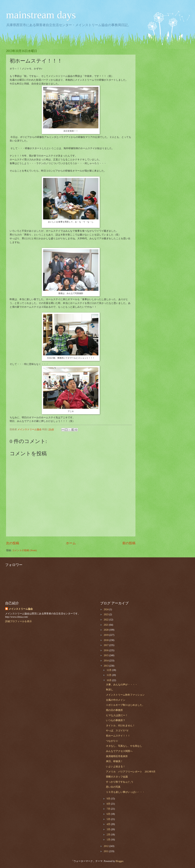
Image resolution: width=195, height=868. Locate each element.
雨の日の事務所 (114, 710)
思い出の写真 (113, 787)
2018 (106, 640)
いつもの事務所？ (116, 720)
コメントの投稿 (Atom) (24, 550)
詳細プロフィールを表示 (18, 621)
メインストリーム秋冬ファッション (125, 695)
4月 (109, 824)
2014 (106, 661)
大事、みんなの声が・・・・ (122, 685)
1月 (109, 840)
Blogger (119, 861)
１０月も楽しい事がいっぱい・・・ (125, 792)
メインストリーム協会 (21, 609)
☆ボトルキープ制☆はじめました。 (125, 705)
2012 (106, 846)
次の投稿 (13, 543)
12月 (109, 670)
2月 (109, 835)
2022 (106, 620)
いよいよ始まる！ (116, 766)
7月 (109, 809)
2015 (106, 655)
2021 (106, 625)
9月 (109, 799)
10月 (109, 680)
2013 (106, 666)
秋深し (110, 690)
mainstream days (41, 15)
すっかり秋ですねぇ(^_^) (119, 782)
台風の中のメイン (116, 700)
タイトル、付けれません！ (120, 726)
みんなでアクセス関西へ (119, 751)
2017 (106, 645)
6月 (109, 814)
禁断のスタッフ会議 (117, 777)
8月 (109, 804)
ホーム (71, 543)
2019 (106, 635)
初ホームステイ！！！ (118, 736)
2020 (106, 630)
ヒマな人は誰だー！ (117, 715)
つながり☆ (112, 741)
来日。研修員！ (114, 761)
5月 (109, 819)
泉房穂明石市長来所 (117, 756)
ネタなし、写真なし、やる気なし (124, 746)
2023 (106, 614)
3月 (109, 829)
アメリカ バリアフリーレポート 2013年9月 (131, 772)
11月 (109, 675)
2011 (106, 851)
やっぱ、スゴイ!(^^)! (117, 731)
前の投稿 (129, 543)
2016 (106, 650)
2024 (106, 609)
